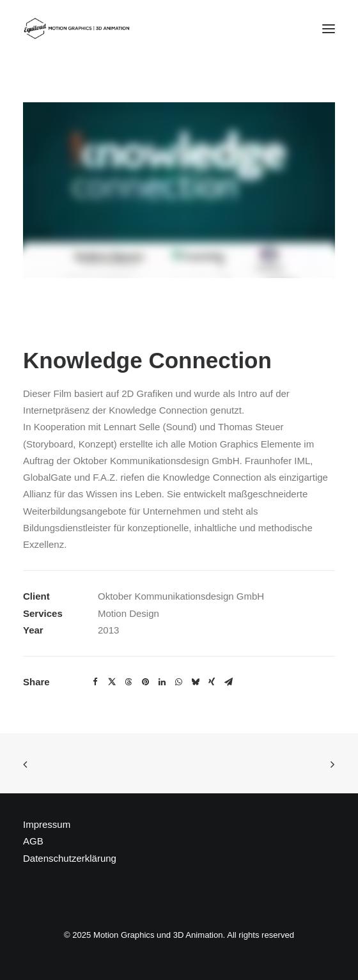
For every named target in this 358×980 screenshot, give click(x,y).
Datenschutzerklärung (70, 858)
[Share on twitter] (112, 682)
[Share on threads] (128, 682)
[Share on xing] (212, 682)
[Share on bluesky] (195, 682)
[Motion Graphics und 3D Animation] (79, 28)
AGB (33, 841)
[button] (329, 28)
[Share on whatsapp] (178, 682)
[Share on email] (228, 682)
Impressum (47, 824)
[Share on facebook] (95, 682)
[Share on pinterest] (145, 682)
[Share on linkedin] (162, 682)
